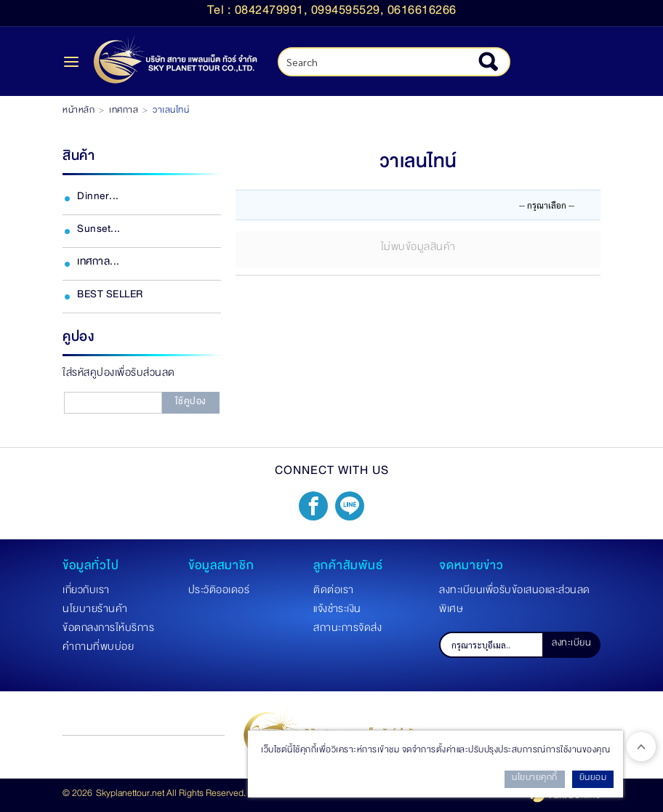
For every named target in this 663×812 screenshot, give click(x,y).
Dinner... (98, 198)
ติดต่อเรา (334, 592)
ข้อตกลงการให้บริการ (108, 630)
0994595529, (349, 13)
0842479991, (273, 13)
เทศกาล (124, 112)
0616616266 (422, 13)
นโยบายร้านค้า (95, 611)
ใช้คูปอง (191, 403)
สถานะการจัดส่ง (347, 630)
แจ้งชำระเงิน (337, 611)
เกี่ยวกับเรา (86, 592)
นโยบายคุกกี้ (535, 779)
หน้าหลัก (79, 112)
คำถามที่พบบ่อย (98, 649)
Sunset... (99, 231)
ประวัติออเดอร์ (219, 592)
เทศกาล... (99, 264)
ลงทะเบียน (571, 645)
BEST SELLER (110, 297)
